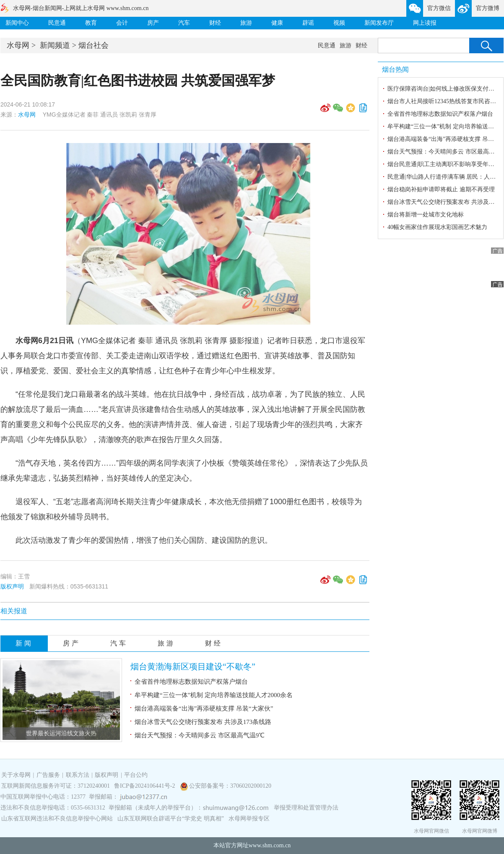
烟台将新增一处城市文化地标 (426, 215)
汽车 (184, 23)
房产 (153, 23)
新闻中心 (17, 23)
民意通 (57, 23)
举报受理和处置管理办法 (306, 808)
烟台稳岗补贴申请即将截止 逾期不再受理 (441, 189)
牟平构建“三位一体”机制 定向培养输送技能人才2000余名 (214, 695)
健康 (277, 23)
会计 (122, 23)
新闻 (24, 643)
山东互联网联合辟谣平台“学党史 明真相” (171, 819)
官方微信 (439, 8)
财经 (215, 23)
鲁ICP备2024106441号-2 (145, 786)
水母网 (18, 45)
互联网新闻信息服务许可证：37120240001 (56, 786)
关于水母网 (17, 775)
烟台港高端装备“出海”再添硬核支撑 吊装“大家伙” (204, 708)
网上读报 (425, 23)
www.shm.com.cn (270, 845)
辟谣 (308, 23)
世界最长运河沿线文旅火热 (61, 733)
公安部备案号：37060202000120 (230, 786)
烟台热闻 (395, 69)
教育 (91, 23)
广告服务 (48, 775)
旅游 (246, 23)
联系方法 (78, 775)
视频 (339, 23)
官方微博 (488, 8)
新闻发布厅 (379, 23)
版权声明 (12, 586)
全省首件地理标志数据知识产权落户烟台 (191, 682)
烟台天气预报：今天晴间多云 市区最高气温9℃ (200, 735)
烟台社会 (94, 45)
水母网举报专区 (249, 819)
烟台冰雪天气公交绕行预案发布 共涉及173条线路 (203, 722)
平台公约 (136, 775)
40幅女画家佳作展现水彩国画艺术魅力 (437, 227)
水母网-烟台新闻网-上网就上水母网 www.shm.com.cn (81, 8)
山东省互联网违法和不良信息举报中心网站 (57, 819)
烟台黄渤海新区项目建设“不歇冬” (193, 667)
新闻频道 (55, 45)
